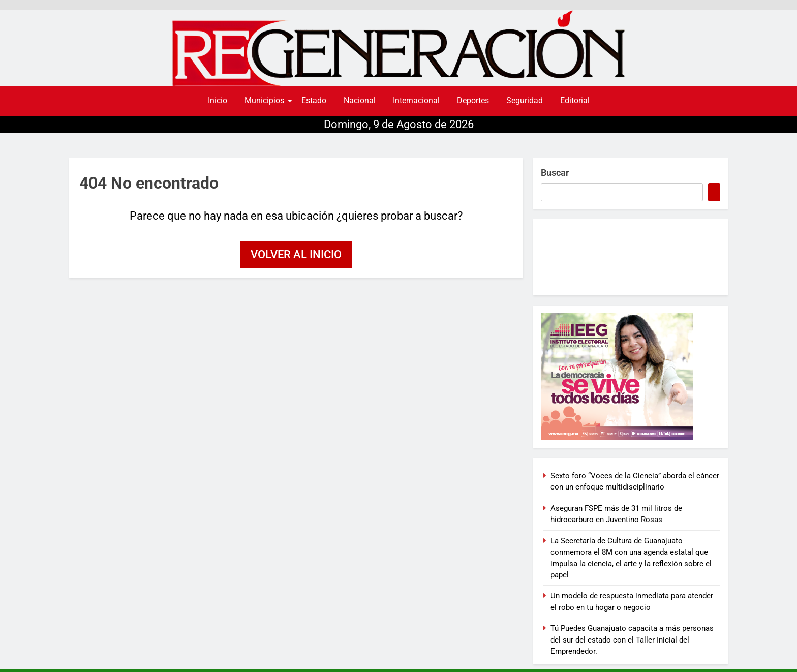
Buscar (555, 173)
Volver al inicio (296, 254)
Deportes (473, 100)
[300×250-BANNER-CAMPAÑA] (631, 377)
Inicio (218, 100)
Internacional (416, 100)
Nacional (360, 100)
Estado (314, 100)
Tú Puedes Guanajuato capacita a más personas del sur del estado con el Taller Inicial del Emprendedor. (632, 640)
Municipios (266, 100)
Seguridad (525, 100)
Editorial (575, 100)
